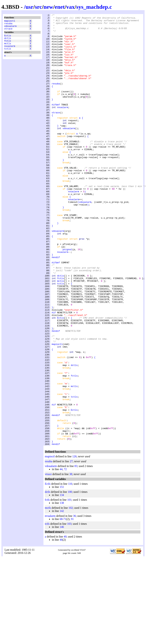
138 (62, 589)
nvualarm (10, 51)
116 (70, 570)
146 (62, 613)
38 (71, 560)
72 (65, 555)
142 (62, 597)
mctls (8, 48)
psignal (67, 297)
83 (76, 552)
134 (62, 581)
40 (65, 623)
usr (29, 7)
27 (71, 548)
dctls (8, 41)
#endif (56, 306)
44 (61, 555)
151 (62, 573)
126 (74, 543)
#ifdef (56, 123)
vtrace (8, 31)
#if (54, 372)
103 (69, 610)
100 (70, 578)
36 (74, 602)
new (48, 7)
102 (71, 594)
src (38, 7)
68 (61, 605)
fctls (8, 44)
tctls (8, 54)
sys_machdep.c (94, 7)
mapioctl (10, 21)
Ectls (8, 38)
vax (70, 7)
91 (72, 605)
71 (65, 605)
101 (69, 586)
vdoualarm (10, 28)
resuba (8, 24)
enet (60, 7)
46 (61, 626)
